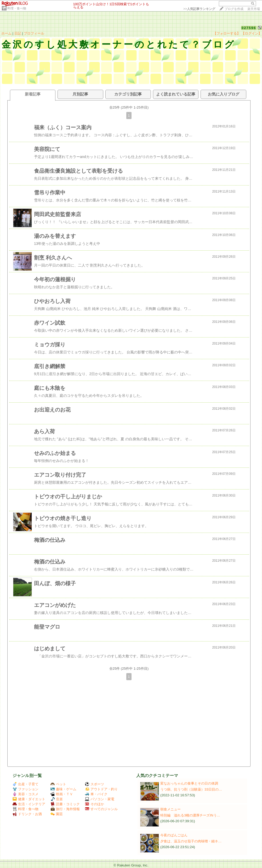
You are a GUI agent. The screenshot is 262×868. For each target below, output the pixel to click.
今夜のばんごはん (174, 835)
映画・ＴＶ (62, 794)
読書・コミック (65, 804)
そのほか (95, 804)
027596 (249, 28)
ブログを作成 (234, 9)
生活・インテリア (29, 804)
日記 (18, 33)
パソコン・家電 (100, 799)
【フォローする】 (227, 33)
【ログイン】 (252, 33)
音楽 (57, 799)
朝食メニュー (170, 809)
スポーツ (95, 784)
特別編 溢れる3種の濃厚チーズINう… (190, 815)
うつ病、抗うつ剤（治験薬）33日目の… (191, 789)
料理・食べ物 (17, 8)
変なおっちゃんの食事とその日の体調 (189, 783)
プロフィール (34, 33)
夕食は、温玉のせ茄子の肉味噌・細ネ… (191, 841)
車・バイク (96, 794)
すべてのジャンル (101, 809)
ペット (58, 784)
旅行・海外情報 (65, 809)
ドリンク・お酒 (27, 814)
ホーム (6, 33)
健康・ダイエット (29, 799)
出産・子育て (25, 784)
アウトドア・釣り (101, 789)
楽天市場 (254, 9)
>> (199, 9)
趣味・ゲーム (63, 789)
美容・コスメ (25, 794)
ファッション (25, 789)
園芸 (57, 814)
